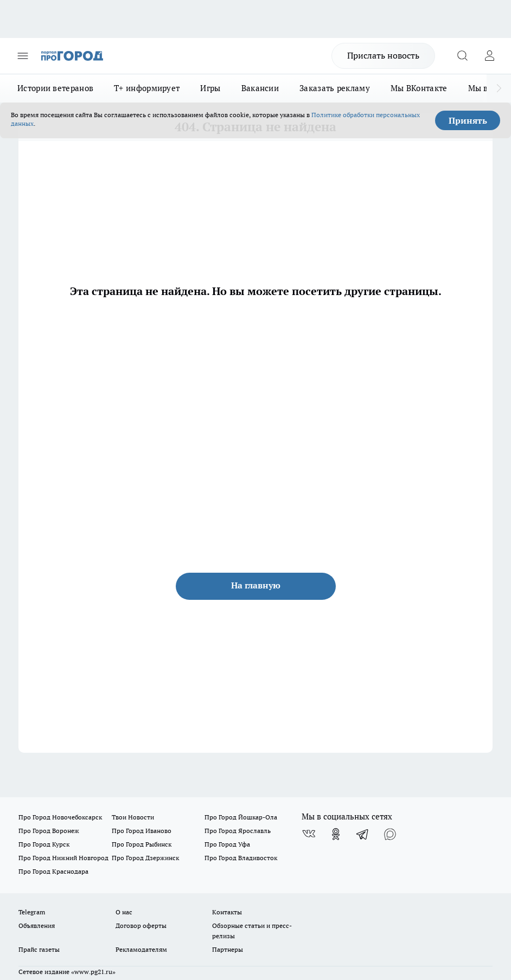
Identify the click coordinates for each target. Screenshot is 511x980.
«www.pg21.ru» (93, 972)
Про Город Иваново (142, 831)
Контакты (227, 912)
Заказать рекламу (335, 88)
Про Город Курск (44, 844)
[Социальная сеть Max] (390, 834)
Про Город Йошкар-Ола (241, 817)
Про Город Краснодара (53, 871)
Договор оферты (141, 925)
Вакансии (260, 88)
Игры (210, 88)
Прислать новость (383, 55)
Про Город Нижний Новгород (63, 858)
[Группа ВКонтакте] (309, 834)
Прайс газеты (39, 949)
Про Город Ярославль (238, 831)
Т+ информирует (147, 88)
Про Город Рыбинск (142, 844)
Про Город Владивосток (241, 858)
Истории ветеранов (55, 88)
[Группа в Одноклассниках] (336, 834)
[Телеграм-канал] (363, 834)
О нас (124, 912)
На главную (256, 585)
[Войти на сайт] (489, 56)
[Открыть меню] (23, 56)
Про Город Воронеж (49, 831)
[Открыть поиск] (462, 56)
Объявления (37, 925)
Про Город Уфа (227, 844)
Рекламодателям (141, 949)
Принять (468, 120)
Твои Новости (133, 817)
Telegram (32, 912)
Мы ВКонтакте (419, 88)
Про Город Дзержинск (145, 858)
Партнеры (228, 949)
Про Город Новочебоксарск (60, 817)
